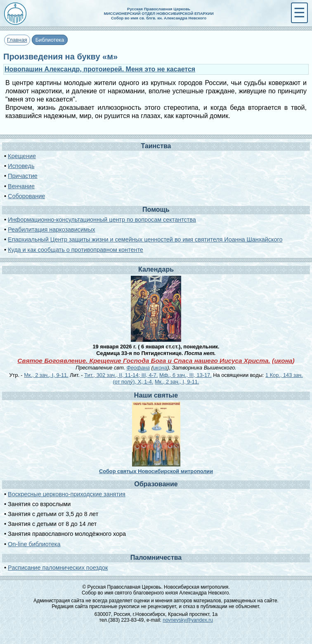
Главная (17, 40)
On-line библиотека (34, 544)
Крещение (22, 156)
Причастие (23, 176)
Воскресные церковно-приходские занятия (67, 494)
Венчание (21, 186)
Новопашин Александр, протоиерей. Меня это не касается (100, 69)
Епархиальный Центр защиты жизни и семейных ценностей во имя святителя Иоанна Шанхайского (145, 239)
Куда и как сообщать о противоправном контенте (76, 250)
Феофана (138, 368)
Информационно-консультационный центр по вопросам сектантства (102, 220)
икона (283, 361)
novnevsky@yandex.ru (188, 620)
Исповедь (21, 166)
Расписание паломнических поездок (58, 568)
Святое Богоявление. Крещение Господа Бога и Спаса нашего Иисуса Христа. (144, 361)
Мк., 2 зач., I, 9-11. (46, 375)
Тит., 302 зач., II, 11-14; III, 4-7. (121, 375)
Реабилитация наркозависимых (51, 230)
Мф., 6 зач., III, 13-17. (186, 375)
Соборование (26, 196)
